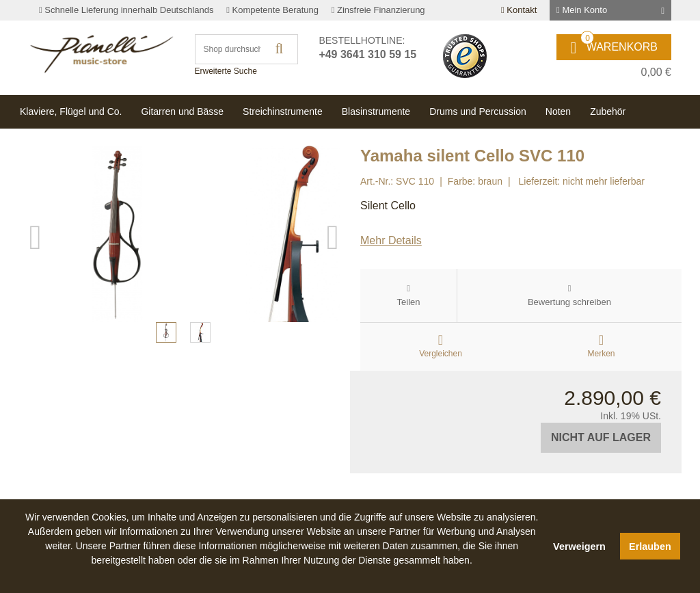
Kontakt (519, 10)
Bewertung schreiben (569, 302)
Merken (601, 354)
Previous (36, 302)
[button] (282, 576)
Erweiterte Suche (226, 71)
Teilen (409, 302)
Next (333, 302)
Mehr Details (391, 240)
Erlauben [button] (650, 546)
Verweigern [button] (579, 546)
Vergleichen (441, 354)
